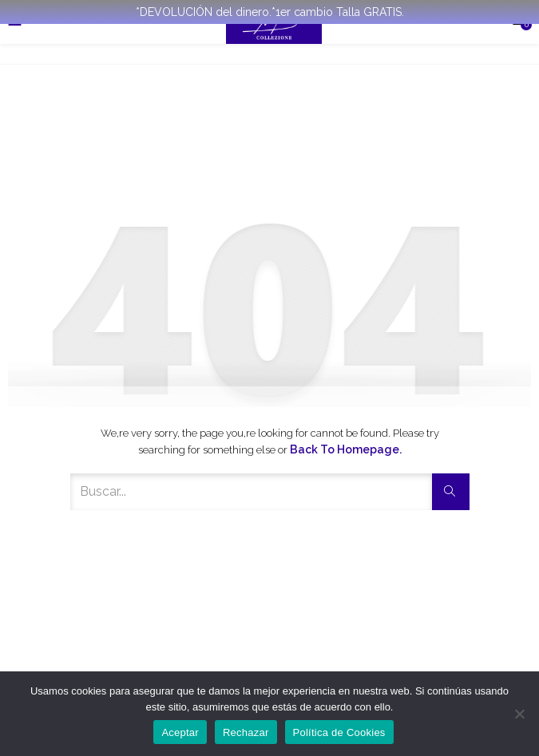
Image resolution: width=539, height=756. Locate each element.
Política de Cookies (339, 732)
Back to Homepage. (346, 449)
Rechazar (246, 732)
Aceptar (180, 732)
